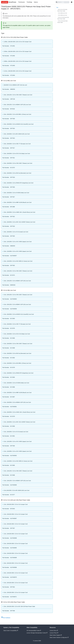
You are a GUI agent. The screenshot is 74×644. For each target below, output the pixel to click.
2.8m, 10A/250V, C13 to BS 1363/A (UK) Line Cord (17, 134)
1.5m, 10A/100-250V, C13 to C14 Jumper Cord (16, 524)
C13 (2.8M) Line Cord (62, 13)
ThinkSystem (22, 2)
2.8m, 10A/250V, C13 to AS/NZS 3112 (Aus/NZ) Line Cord (18, 124)
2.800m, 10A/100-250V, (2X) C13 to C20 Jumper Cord (17, 61)
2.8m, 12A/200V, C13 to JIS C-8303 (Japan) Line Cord (17, 251)
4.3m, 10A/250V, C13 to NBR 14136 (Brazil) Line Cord (17, 393)
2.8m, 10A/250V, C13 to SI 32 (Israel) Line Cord (16, 232)
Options (36, 2)
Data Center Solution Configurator (59, 637)
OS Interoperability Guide (34, 631)
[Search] (62, 2)
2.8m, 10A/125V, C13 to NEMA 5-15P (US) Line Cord (17, 105)
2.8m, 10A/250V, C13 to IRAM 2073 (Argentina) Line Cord (18, 183)
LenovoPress (43, 16)
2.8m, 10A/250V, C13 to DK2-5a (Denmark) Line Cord (17, 173)
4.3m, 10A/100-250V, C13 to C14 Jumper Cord (16, 583)
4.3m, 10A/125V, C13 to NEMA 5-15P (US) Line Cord (17, 304)
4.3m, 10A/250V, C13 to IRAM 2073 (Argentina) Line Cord (18, 373)
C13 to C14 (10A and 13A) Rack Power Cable (63, 18)
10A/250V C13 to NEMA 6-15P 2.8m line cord (15, 85)
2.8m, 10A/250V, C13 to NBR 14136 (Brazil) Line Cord (17, 202)
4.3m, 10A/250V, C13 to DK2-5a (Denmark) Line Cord (17, 353)
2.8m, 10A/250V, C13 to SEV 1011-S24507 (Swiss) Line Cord (19, 222)
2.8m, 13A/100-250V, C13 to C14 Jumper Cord (16, 573)
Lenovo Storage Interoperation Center (37, 633)
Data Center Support (56, 635)
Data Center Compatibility (11, 631)
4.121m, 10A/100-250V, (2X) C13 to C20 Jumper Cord (17, 71)
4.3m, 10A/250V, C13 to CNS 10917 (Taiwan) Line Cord (18, 344)
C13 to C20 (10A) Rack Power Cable (63, 22)
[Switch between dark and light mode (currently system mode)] (72, 2)
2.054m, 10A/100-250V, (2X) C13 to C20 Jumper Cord (17, 51)
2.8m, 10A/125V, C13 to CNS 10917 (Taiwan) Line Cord (18, 95)
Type (57, 7)
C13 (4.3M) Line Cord (62, 15)
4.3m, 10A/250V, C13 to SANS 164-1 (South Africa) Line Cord (19, 412)
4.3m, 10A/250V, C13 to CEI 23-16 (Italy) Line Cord (17, 334)
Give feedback (6, 618)
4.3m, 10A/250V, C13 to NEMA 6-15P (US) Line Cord (17, 402)
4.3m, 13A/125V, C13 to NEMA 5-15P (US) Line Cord (17, 481)
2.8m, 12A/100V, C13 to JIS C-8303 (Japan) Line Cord (17, 242)
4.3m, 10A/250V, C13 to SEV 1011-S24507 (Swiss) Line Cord (19, 422)
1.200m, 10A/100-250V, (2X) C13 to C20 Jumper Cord (17, 42)
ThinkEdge (29, 2)
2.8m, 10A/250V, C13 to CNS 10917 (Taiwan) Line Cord (18, 163)
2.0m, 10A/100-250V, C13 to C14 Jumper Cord (16, 544)
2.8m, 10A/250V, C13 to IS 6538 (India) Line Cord (16, 193)
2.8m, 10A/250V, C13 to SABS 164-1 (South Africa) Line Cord (19, 212)
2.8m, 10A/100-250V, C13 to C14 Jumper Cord (16, 563)
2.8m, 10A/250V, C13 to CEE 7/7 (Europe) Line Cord (17, 144)
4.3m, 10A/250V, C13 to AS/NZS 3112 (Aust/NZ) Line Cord (19, 314)
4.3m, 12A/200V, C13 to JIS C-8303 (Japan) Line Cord (17, 451)
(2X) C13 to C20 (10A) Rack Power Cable (62, 10)
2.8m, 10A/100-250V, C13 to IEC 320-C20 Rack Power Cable (19, 606)
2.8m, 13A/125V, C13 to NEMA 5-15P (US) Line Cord (17, 281)
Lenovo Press (54, 633)
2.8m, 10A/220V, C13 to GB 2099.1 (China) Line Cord (17, 114)
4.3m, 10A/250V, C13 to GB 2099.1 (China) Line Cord (17, 363)
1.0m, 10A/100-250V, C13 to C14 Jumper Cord (16, 504)
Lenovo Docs (54, 631)
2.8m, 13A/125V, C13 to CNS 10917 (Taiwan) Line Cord (18, 271)
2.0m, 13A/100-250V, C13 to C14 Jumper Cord (16, 553)
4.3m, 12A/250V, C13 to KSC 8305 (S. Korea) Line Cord (18, 461)
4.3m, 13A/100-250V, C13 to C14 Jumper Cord (16, 593)
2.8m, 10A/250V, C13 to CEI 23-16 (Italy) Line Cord (17, 154)
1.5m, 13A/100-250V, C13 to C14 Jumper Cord (16, 534)
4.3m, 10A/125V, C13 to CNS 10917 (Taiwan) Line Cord (18, 295)
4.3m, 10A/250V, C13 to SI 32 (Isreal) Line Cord (16, 432)
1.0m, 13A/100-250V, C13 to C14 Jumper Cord (16, 514)
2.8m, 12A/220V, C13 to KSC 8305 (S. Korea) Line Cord (18, 261)
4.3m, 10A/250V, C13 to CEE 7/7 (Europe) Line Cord (17, 324)
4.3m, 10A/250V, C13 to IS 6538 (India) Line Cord (16, 383)
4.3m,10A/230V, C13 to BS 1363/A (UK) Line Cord (16, 490)
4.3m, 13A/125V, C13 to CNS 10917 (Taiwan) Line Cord (18, 471)
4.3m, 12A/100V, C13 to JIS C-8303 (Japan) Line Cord (17, 442)
